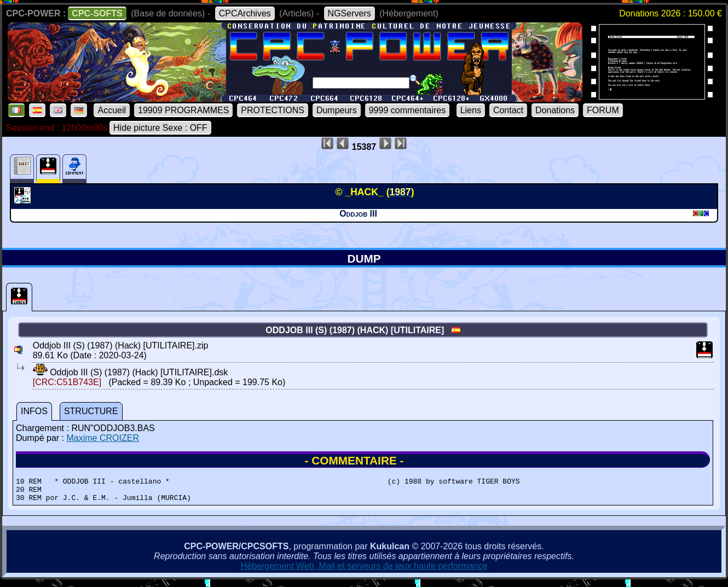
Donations (555, 110)
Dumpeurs (337, 110)
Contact (508, 110)
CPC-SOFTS (97, 13)
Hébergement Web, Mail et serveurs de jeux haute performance (364, 571)
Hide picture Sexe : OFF (160, 128)
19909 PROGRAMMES (183, 110)
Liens (471, 110)
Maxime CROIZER (102, 438)
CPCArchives (245, 13)
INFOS (34, 411)
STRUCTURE (91, 411)
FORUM (603, 110)
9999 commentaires (408, 110)
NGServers (349, 13)
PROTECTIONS (273, 110)
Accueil (112, 110)
